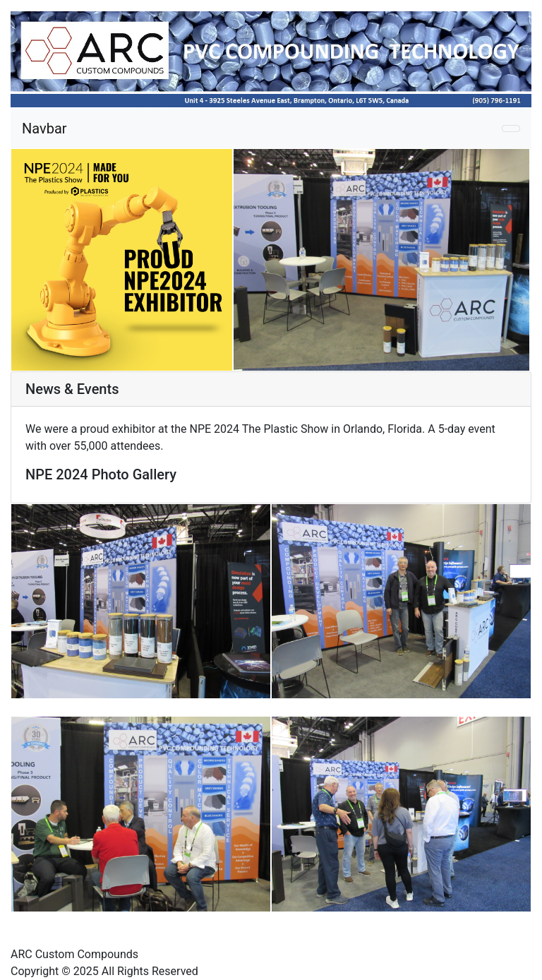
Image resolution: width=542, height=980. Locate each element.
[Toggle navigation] (511, 129)
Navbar (44, 129)
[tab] (271, 389)
